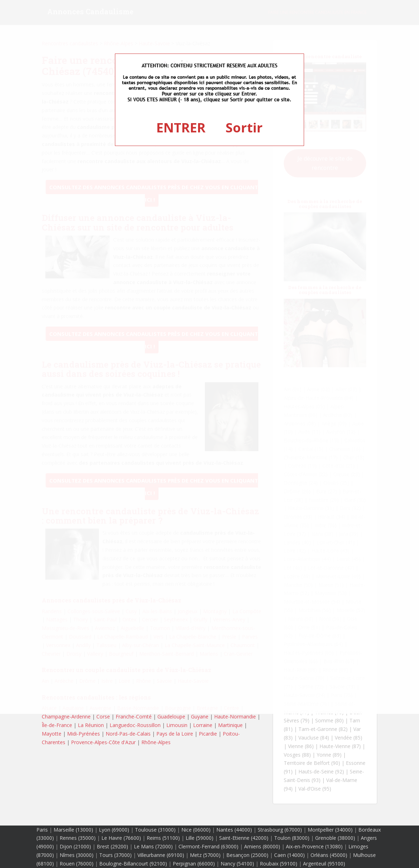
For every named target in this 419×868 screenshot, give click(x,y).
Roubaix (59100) (279, 864)
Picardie (208, 734)
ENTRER (181, 128)
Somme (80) (329, 720)
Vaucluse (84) (314, 738)
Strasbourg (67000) (280, 830)
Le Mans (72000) (153, 846)
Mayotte (52, 734)
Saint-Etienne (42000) (244, 838)
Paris (42, 830)
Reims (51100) (163, 838)
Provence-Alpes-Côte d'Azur (103, 742)
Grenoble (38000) (335, 838)
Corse (103, 716)
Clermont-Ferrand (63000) (208, 846)
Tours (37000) (115, 855)
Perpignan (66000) (194, 864)
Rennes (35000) (78, 838)
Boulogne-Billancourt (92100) (133, 864)
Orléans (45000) (329, 855)
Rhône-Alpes (156, 742)
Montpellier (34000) (330, 830)
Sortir (244, 128)
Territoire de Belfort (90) (312, 763)
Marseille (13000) (73, 830)
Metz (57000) (205, 855)
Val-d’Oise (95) (315, 789)
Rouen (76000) (77, 864)
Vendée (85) (349, 738)
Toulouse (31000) (155, 830)
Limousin (177, 725)
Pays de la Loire (175, 734)
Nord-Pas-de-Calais (128, 734)
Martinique (230, 725)
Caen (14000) (289, 855)
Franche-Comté (134, 716)
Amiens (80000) (262, 846)
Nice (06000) (196, 830)
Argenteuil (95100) (324, 864)
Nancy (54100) (237, 864)
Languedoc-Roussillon (135, 725)
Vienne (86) (301, 746)
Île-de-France (57, 725)
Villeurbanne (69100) (161, 855)
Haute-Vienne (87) (340, 746)
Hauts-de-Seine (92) (321, 771)
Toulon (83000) (292, 838)
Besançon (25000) (247, 855)
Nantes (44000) (234, 830)
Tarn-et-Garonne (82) (323, 729)
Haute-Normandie (235, 716)
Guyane (200, 716)
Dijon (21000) (75, 846)
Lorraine (203, 725)
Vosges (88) (297, 755)
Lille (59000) (200, 838)
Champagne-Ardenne (66, 716)
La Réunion (91, 725)
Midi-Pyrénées (84, 734)
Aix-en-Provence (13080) (314, 846)
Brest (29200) (112, 846)
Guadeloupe (171, 716)
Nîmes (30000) (77, 855)
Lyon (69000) (114, 830)
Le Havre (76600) (121, 838)
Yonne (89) (329, 755)
